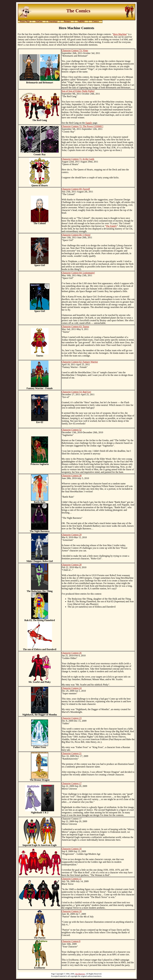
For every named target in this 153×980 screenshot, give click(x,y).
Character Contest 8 (71, 941)
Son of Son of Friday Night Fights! (78, 91)
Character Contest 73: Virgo (75, 50)
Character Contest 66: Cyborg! (76, 235)
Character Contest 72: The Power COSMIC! (83, 126)
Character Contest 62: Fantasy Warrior (80, 362)
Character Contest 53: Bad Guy (76, 392)
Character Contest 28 (72, 565)
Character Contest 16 (72, 849)
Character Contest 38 (72, 476)
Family (89, 123)
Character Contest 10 (72, 911)
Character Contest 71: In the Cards (78, 159)
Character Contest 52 (72, 430)
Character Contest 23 (72, 718)
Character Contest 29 (72, 535)
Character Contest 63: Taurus (75, 327)
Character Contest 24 (72, 688)
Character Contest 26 (72, 653)
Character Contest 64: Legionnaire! (78, 273)
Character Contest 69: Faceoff (76, 189)
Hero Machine (120, 34)
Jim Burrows (80, 974)
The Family (111, 226)
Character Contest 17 (72, 783)
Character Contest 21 (72, 753)
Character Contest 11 (72, 879)
